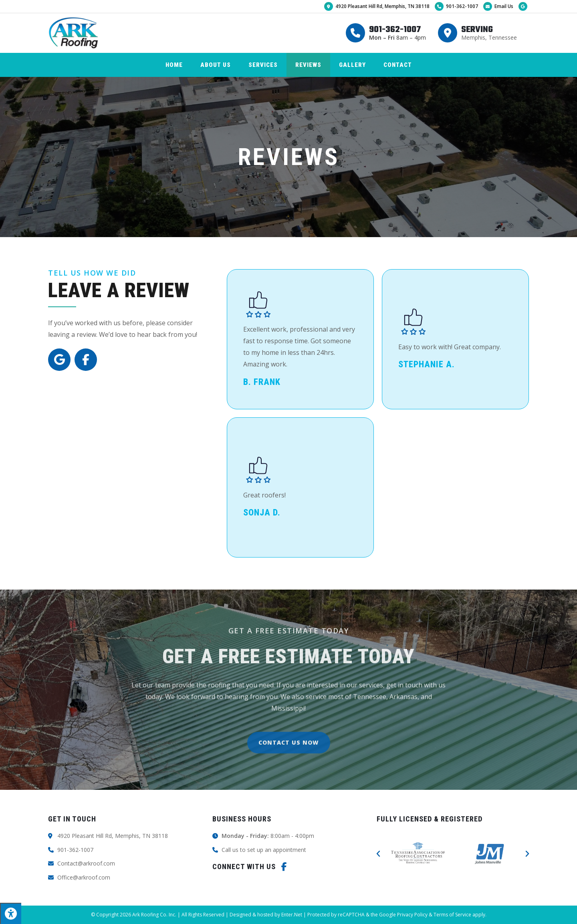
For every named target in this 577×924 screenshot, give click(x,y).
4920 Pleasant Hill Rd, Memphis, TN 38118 (377, 6)
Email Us (498, 6)
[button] (378, 854)
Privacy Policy (412, 915)
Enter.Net (292, 915)
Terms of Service (452, 915)
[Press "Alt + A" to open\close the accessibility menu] (11, 913)
